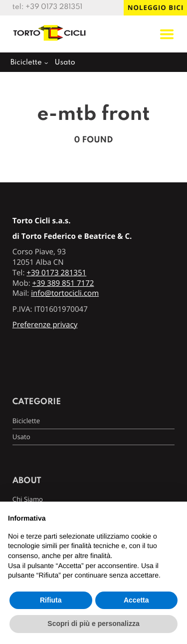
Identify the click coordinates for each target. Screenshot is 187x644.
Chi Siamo (28, 499)
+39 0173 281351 (54, 7)
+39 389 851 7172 (63, 283)
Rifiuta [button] (51, 600)
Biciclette (26, 63)
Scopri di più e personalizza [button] (93, 624)
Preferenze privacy (45, 325)
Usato (65, 63)
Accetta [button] (136, 600)
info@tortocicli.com (65, 293)
